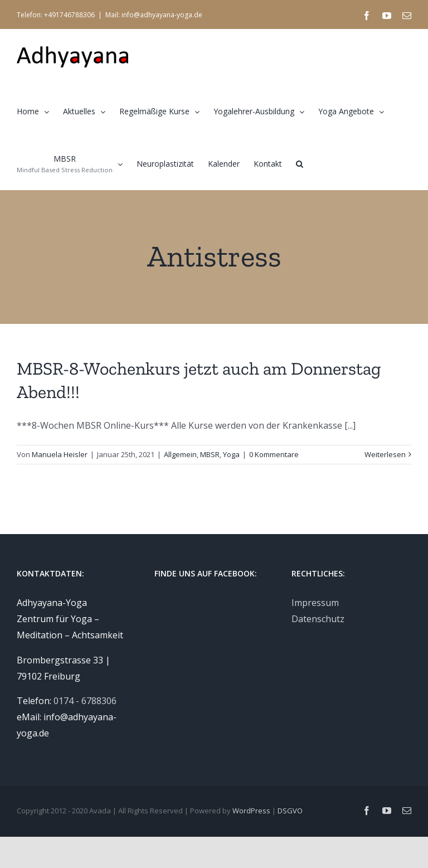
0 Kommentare (274, 454)
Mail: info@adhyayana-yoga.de (154, 15)
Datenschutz (318, 619)
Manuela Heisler (60, 454)
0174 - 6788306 (85, 701)
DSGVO (290, 811)
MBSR (210, 454)
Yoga (231, 454)
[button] (300, 163)
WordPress (251, 811)
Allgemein (180, 454)
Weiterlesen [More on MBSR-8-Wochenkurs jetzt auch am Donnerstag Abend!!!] (385, 454)
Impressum (315, 603)
